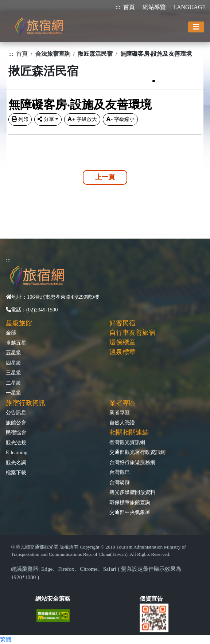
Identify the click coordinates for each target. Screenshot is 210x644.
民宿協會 (16, 432)
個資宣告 (151, 599)
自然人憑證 (122, 423)
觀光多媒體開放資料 (132, 492)
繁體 (6, 639)
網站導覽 (154, 7)
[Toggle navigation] (196, 27)
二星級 (13, 383)
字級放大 (82, 119)
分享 (46, 119)
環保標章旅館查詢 (130, 502)
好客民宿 (122, 323)
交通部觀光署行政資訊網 (137, 452)
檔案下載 (16, 472)
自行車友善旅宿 (132, 333)
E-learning (17, 452)
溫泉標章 (122, 352)
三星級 (13, 373)
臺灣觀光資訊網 (127, 442)
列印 (20, 119)
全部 (11, 333)
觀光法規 (16, 443)
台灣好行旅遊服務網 (132, 462)
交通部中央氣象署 (130, 512)
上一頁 (105, 177)
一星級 (13, 393)
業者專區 (120, 412)
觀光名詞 (16, 463)
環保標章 (122, 342)
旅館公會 (16, 423)
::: (118, 7)
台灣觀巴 (120, 472)
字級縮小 (120, 119)
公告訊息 (16, 412)
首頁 (129, 7)
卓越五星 (16, 343)
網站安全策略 (53, 599)
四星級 (13, 363)
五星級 (13, 353)
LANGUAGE (189, 7)
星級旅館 (19, 323)
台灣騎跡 (120, 482)
